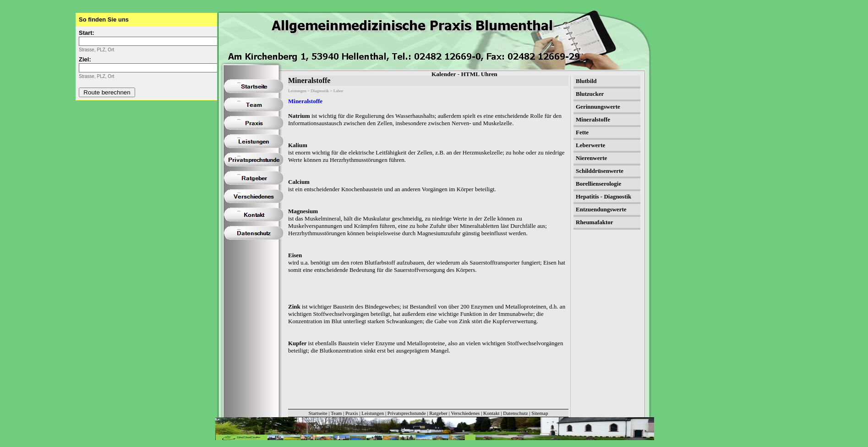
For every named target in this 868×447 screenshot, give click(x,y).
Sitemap (540, 413)
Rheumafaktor (595, 222)
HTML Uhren (479, 74)
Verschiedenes (465, 413)
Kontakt (491, 413)
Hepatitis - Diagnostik (603, 196)
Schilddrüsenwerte (600, 171)
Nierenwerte (591, 158)
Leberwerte (590, 145)
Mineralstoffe (305, 101)
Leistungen (373, 413)
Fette (582, 132)
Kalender (444, 74)
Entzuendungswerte (601, 209)
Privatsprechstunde (407, 413)
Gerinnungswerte (598, 107)
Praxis (352, 413)
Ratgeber (438, 413)
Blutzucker (590, 94)
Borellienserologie (598, 184)
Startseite (318, 413)
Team (336, 413)
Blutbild (586, 81)
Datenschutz (515, 413)
